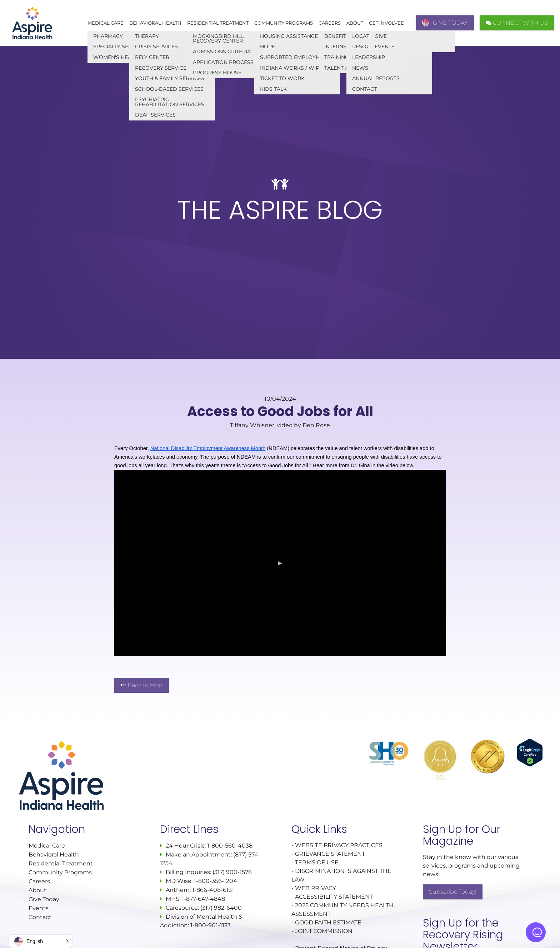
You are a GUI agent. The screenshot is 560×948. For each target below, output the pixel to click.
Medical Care (106, 23)
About (355, 23)
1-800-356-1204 (216, 881)
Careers (330, 23)
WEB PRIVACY (316, 888)
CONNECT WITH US (517, 23)
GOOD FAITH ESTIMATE (328, 922)
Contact (40, 917)
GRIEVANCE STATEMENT (330, 854)
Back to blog (142, 685)
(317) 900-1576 (232, 872)
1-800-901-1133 (211, 925)
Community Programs (284, 23)
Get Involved (387, 23)
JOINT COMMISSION (324, 931)
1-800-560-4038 (229, 846)
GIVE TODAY (445, 23)
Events (39, 908)
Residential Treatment (218, 23)
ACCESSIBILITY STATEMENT (334, 897)
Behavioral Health (155, 23)
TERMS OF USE (317, 862)
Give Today (44, 899)
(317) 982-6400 (221, 908)
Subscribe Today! (453, 892)
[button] (41, 941)
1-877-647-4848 (203, 899)
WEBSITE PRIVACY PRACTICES (339, 845)
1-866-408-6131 (213, 890)
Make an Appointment (198, 855)
